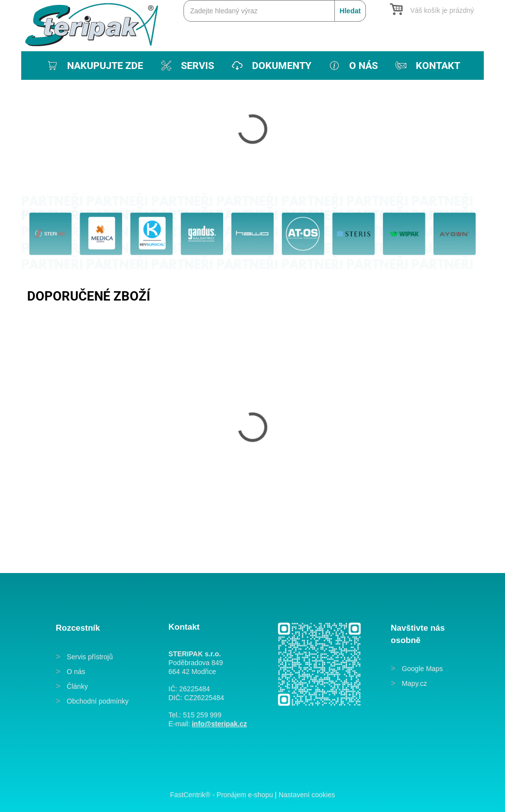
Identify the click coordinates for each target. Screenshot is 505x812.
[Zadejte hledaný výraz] (275, 11)
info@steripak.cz (219, 724)
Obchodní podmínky (97, 701)
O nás (76, 672)
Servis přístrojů (90, 657)
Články (77, 686)
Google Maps (422, 669)
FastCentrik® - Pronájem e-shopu (222, 795)
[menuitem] (94, 66)
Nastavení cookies (307, 795)
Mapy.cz (415, 683)
